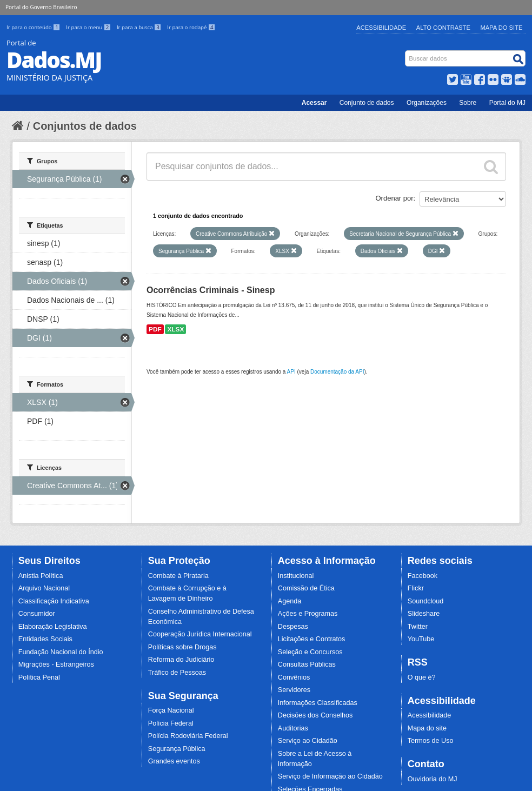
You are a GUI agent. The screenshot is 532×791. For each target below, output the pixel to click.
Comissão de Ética (306, 588)
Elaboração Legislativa (53, 627)
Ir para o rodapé (191, 27)
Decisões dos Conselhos (315, 715)
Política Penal (39, 677)
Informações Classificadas (318, 703)
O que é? (422, 677)
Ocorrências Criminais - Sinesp (211, 290)
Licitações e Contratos (312, 639)
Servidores (294, 690)
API (291, 372)
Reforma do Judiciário (181, 660)
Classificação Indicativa (54, 601)
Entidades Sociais (45, 639)
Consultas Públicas (307, 664)
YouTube (421, 639)
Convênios (294, 677)
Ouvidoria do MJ (433, 779)
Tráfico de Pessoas (177, 673)
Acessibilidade (381, 28)
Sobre (468, 103)
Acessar (314, 103)
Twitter (418, 627)
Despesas (293, 627)
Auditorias (293, 728)
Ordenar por (395, 198)
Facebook (423, 576)
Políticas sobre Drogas (182, 647)
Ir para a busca (140, 27)
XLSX (175, 329)
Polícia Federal (171, 723)
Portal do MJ (507, 103)
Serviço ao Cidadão (308, 741)
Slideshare (424, 614)
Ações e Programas (308, 614)
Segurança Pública (177, 749)
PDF (155, 329)
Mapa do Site (502, 28)
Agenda (290, 601)
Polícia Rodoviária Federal (188, 736)
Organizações (427, 103)
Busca (406, 53)
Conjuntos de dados (85, 126)
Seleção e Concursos (310, 652)
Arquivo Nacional (44, 588)
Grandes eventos (174, 761)
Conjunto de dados (367, 103)
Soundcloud (426, 601)
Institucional (296, 576)
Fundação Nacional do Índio (61, 652)
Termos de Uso (431, 741)
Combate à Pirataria (178, 576)
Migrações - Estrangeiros (56, 664)
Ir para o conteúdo (34, 27)
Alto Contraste (443, 28)
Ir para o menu (89, 27)
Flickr (416, 588)
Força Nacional (171, 710)
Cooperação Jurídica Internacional (200, 634)
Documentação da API (337, 372)
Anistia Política (41, 576)
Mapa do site (427, 728)
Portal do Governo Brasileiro (41, 7)
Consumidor (37, 614)
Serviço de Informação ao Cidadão (330, 776)
